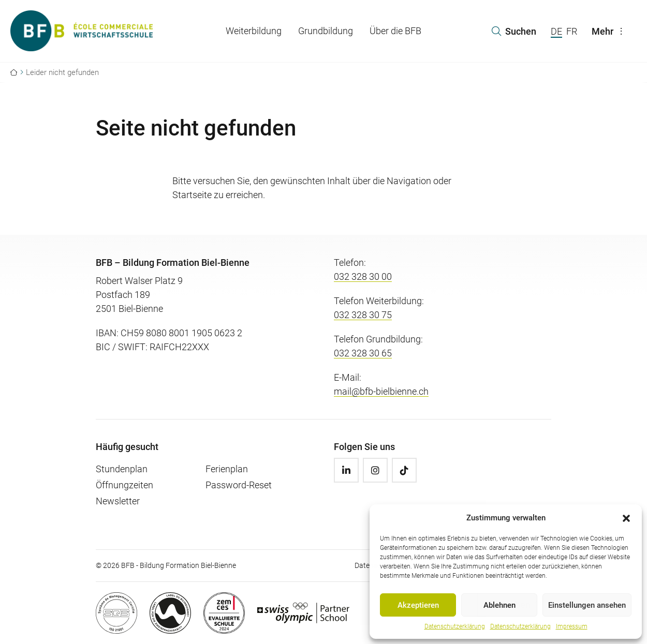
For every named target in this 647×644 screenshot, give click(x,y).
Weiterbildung (254, 31)
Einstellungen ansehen (587, 605)
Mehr (610, 31)
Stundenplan (122, 469)
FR (572, 31)
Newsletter (118, 501)
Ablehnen (499, 605)
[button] (626, 518)
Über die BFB (395, 31)
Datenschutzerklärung (455, 626)
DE (556, 31)
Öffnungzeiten (124, 485)
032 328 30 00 (363, 276)
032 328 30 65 (363, 353)
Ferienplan (227, 469)
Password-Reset (239, 485)
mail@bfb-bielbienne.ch (381, 391)
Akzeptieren (418, 605)
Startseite (192, 195)
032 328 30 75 (363, 315)
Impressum (572, 626)
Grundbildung (326, 31)
